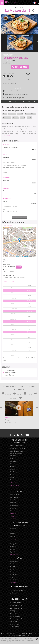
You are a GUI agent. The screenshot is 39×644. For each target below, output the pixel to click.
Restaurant (12, 114)
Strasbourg (14, 472)
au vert (12, 577)
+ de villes (13, 483)
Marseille (13, 461)
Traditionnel (7, 118)
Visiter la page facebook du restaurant (15, 94)
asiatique (13, 546)
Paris (19, 61)
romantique (14, 528)
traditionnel (14, 575)
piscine (12, 569)
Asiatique (11, 80)
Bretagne (13, 508)
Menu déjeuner (10, 375)
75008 (14, 61)
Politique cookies (15, 624)
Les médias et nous (16, 608)
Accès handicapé (10, 370)
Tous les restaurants (16, 446)
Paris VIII (20, 114)
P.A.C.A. (12, 511)
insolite (12, 534)
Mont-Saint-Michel (16, 497)
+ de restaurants (15, 485)
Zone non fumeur (10, 372)
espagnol (13, 544)
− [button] (6, 233)
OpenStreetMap (25, 256)
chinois (12, 549)
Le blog (12, 611)
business (13, 566)
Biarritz (12, 474)
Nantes (12, 469)
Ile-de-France (6, 63)
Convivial (15, 118)
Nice (12, 480)
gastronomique (15, 531)
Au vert (23, 118)
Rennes (12, 466)
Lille (11, 464)
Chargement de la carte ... (19, 242)
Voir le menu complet (19, 217)
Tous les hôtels (15, 495)
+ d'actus (13, 488)
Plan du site (14, 613)
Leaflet (17, 256)
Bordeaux (13, 456)
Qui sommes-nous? (16, 603)
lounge (12, 572)
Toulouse (13, 477)
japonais (13, 552)
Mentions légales (15, 616)
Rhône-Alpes (14, 505)
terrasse (13, 536)
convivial (13, 580)
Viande (29, 118)
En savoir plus (14, 642)
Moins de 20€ (12, 83)
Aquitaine (13, 503)
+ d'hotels (13, 516)
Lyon (12, 458)
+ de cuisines (14, 554)
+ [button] (6, 230)
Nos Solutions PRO (16, 605)
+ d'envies (13, 539)
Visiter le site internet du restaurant (15, 91)
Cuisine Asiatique (30, 114)
